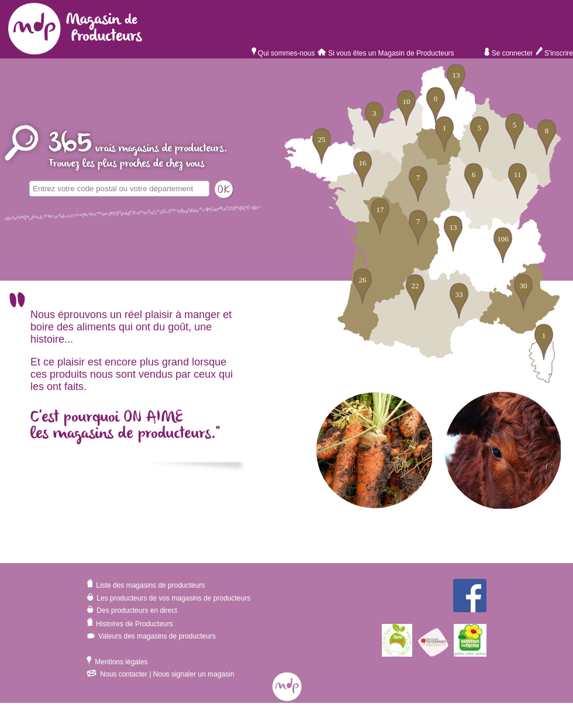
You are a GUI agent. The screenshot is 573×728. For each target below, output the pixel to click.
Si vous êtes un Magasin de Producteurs (386, 53)
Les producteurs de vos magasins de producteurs (168, 598)
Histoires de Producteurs (130, 624)
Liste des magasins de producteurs (146, 585)
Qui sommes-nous (283, 53)
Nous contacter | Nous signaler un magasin (160, 674)
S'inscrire (554, 53)
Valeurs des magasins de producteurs (151, 636)
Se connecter (508, 53)
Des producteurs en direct (132, 610)
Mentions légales (117, 662)
